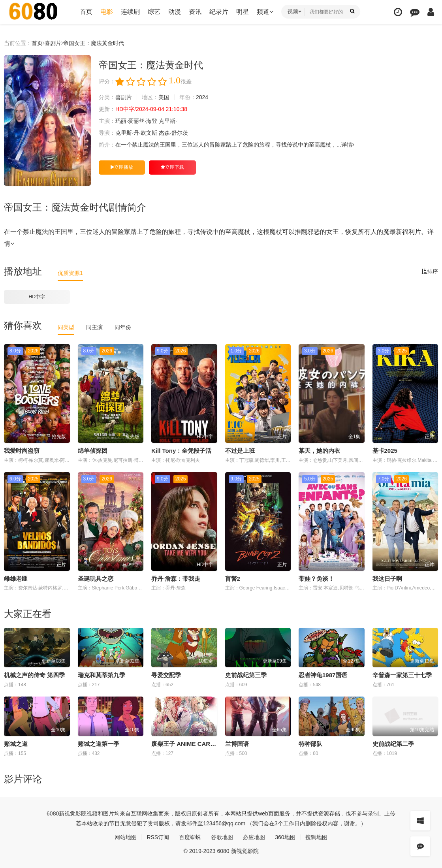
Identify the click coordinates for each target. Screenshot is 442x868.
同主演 (94, 327)
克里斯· (168, 121)
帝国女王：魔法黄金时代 (94, 43)
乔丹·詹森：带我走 (176, 579)
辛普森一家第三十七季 (402, 675)
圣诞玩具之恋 (96, 579)
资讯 (195, 12)
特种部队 (310, 744)
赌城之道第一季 (99, 744)
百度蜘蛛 (190, 837)
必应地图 (254, 837)
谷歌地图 (222, 837)
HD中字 (37, 297)
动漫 (175, 12)
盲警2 (233, 579)
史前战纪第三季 (246, 675)
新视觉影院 (73, 813)
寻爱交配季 (166, 675)
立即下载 (172, 167)
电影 (107, 12)
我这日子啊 (387, 579)
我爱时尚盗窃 (22, 451)
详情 (348, 145)
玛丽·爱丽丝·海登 (136, 121)
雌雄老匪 (16, 579)
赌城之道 (16, 744)
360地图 (285, 837)
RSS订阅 (158, 837)
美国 (164, 97)
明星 (243, 12)
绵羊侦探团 (93, 451)
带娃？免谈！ (316, 579)
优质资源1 (70, 273)
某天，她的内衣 (319, 451)
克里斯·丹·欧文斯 (136, 133)
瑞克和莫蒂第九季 (102, 675)
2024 (202, 97)
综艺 (154, 12)
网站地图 (126, 837)
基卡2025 (385, 451)
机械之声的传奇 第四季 (34, 675)
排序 (430, 271)
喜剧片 (53, 43)
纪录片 (219, 12)
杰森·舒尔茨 (173, 133)
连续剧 (130, 12)
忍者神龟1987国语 (323, 675)
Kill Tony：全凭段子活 (181, 451)
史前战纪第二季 (393, 744)
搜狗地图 (316, 837)
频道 (265, 12)
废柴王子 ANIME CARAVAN (189, 744)
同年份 (123, 327)
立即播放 (122, 167)
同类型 (66, 327)
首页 (86, 12)
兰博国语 (237, 744)
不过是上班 (240, 451)
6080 (53, 813)
